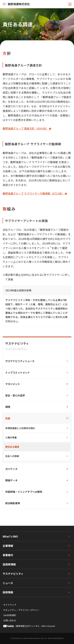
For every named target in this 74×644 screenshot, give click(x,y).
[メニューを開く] (70, 4)
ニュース (8, 583)
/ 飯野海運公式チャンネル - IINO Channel (29, 626)
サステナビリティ (13, 574)
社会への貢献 (12, 456)
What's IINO (10, 536)
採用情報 (8, 592)
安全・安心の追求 (15, 395)
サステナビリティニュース (20, 361)
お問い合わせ (10, 620)
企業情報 (8, 546)
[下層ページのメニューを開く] (37, 384)
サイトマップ (10, 605)
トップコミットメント (18, 372)
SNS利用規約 (10, 615)
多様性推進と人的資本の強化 (20, 428)
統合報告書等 (13, 503)
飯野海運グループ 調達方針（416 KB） (26, 128)
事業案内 (8, 555)
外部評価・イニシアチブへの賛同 (24, 492)
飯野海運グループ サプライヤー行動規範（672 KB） (33, 193)
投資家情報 (9, 564)
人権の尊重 (11, 437)
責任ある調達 (12, 447)
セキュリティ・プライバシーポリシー (21, 610)
